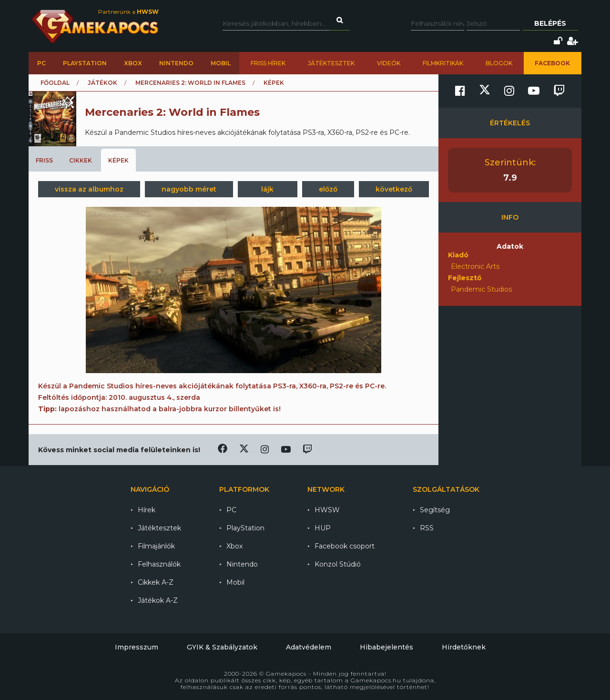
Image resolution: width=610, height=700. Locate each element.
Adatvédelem (309, 647)
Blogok (499, 63)
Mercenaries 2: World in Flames (190, 83)
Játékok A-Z (158, 600)
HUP (323, 528)
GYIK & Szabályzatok (222, 647)
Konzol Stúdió (338, 564)
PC (41, 63)
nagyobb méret (189, 189)
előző (328, 189)
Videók (389, 63)
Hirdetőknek (464, 647)
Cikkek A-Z (156, 582)
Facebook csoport (345, 546)
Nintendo (176, 63)
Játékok (102, 83)
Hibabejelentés (386, 647)
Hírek (147, 510)
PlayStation (85, 63)
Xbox (133, 63)
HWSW (327, 510)
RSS (427, 528)
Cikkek (81, 160)
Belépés (550, 23)
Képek (118, 160)
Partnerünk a (128, 12)
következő (394, 189)
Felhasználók (159, 564)
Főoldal (55, 83)
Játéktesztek (331, 63)
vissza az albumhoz (89, 189)
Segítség (435, 510)
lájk (267, 189)
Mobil (221, 63)
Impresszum (137, 647)
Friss (44, 160)
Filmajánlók (156, 546)
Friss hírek (268, 63)
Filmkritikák (443, 63)
